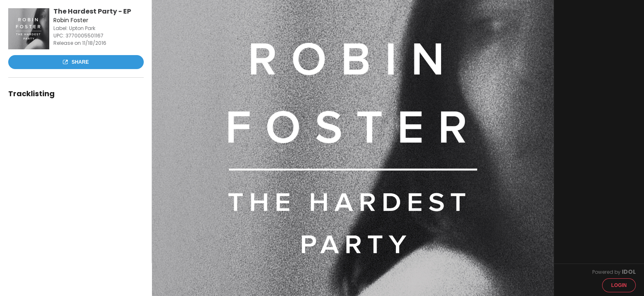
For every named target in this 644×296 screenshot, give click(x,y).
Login (619, 285)
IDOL (629, 272)
